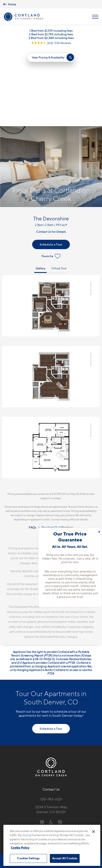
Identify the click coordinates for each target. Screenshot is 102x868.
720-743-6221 (51, 721)
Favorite (51, 178)
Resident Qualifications (57, 450)
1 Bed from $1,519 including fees (51, 31)
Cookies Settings (28, 858)
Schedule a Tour (51, 167)
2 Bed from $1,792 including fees (51, 34)
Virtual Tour (59, 191)
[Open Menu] (95, 17)
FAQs (32, 450)
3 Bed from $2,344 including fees (51, 38)
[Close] (93, 832)
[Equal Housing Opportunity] (42, 744)
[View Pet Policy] (51, 753)
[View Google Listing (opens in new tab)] (51, 43)
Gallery (40, 191)
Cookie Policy (20, 848)
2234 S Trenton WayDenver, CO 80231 (51, 732)
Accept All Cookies (65, 858)
